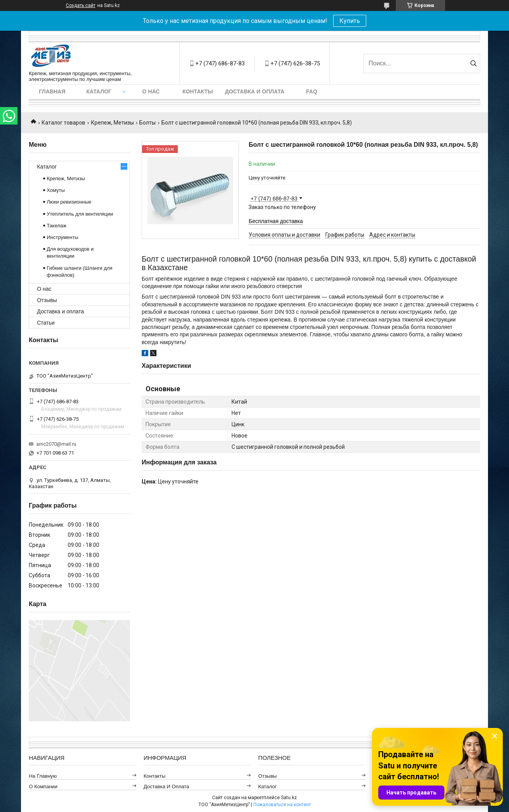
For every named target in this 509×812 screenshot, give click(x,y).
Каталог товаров (63, 123)
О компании (43, 787)
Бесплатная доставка (276, 221)
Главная (52, 91)
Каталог (99, 91)
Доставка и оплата (255, 91)
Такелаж (57, 226)
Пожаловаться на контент (282, 805)
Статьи (46, 323)
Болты (147, 123)
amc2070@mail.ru (56, 444)
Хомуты (56, 190)
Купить (350, 21)
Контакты (198, 91)
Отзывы (47, 300)
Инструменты (62, 237)
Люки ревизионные (69, 202)
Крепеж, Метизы (112, 123)
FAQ (312, 91)
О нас (151, 91)
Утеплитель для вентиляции (80, 214)
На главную (43, 776)
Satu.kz (289, 798)
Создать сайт (81, 5)
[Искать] (473, 63)
